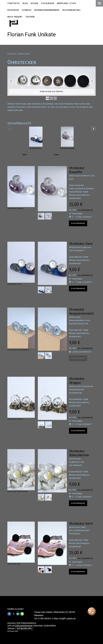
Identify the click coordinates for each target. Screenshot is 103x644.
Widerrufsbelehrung (28, 623)
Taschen (30, 17)
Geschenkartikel (72, 10)
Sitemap (11, 628)
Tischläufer (48, 3)
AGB (18, 623)
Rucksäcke (13, 10)
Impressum (12, 623)
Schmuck (27, 10)
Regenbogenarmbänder (47, 10)
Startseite (14, 3)
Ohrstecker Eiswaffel (67, 148)
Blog (25, 3)
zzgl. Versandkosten (85, 210)
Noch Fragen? (15, 17)
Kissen (34, 3)
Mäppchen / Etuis (67, 3)
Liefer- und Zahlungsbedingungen (20, 625)
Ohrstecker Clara (35, 148)
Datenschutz (38, 625)
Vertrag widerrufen (24, 628)
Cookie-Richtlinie (50, 625)
